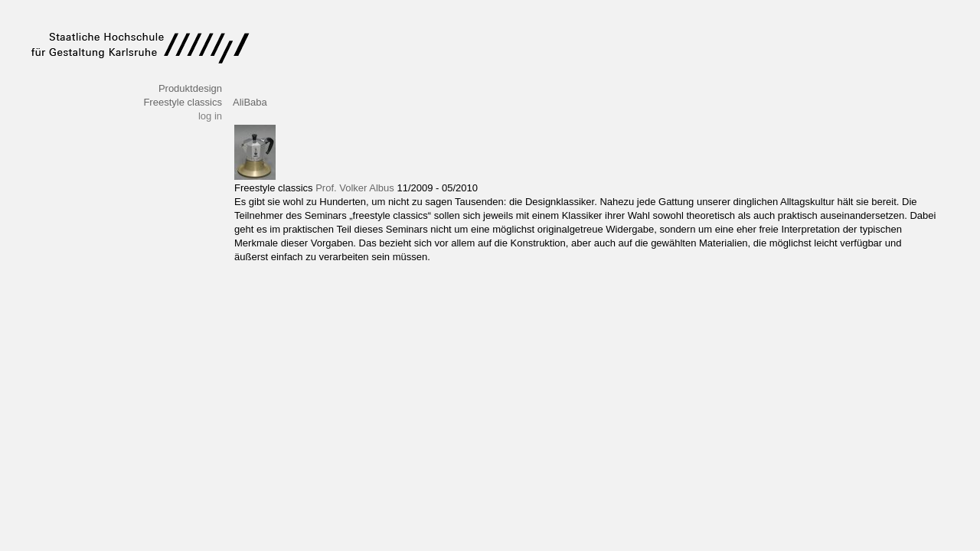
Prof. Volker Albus (355, 188)
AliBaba (250, 102)
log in (210, 116)
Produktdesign (190, 88)
